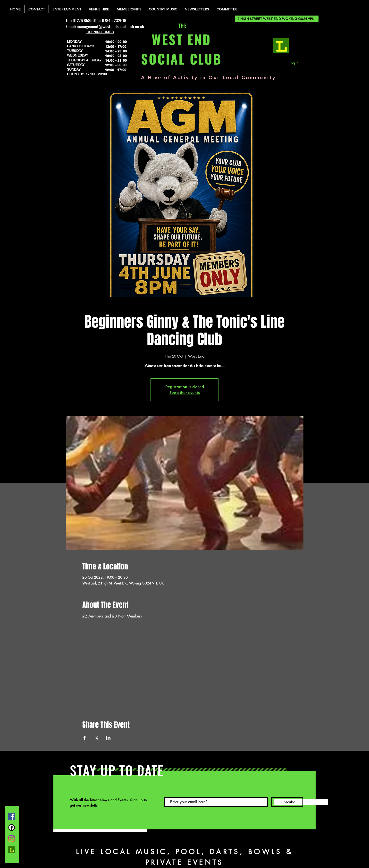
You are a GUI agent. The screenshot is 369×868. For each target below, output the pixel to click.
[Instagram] (12, 839)
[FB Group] (12, 827)
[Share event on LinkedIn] (108, 738)
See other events (185, 393)
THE (181, 26)
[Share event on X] (96, 738)
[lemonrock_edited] (281, 46)
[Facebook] (12, 816)
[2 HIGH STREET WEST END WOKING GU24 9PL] (277, 19)
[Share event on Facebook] (85, 738)
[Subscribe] (287, 802)
